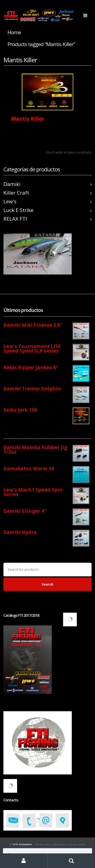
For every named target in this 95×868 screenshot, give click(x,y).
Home (14, 32)
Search (47, 584)
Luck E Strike (47, 210)
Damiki (47, 184)
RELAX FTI (47, 219)
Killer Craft (47, 193)
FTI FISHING (23, 845)
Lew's (47, 201)
